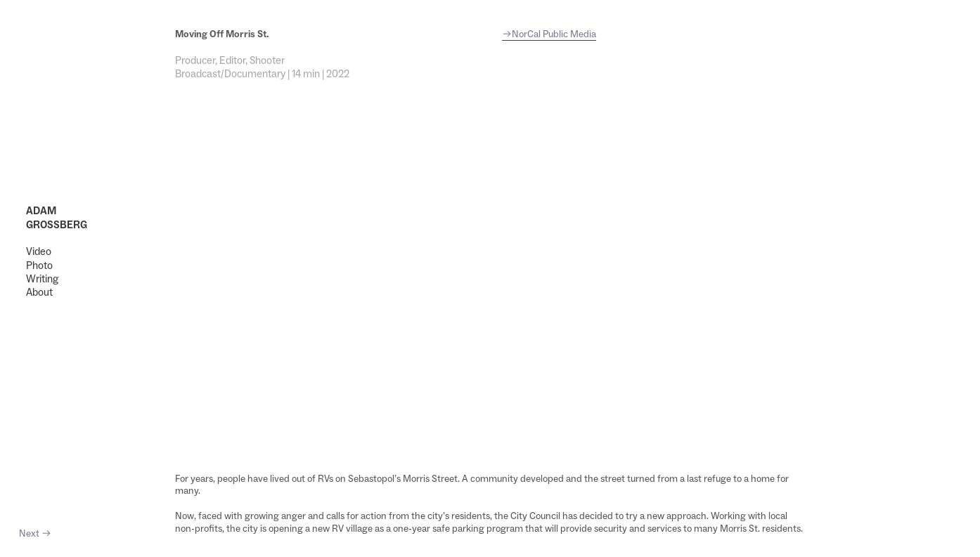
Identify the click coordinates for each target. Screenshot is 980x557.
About (39, 292)
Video (39, 251)
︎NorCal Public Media (549, 34)
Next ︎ (35, 533)
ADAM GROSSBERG (57, 217)
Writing (42, 278)
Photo (39, 265)
